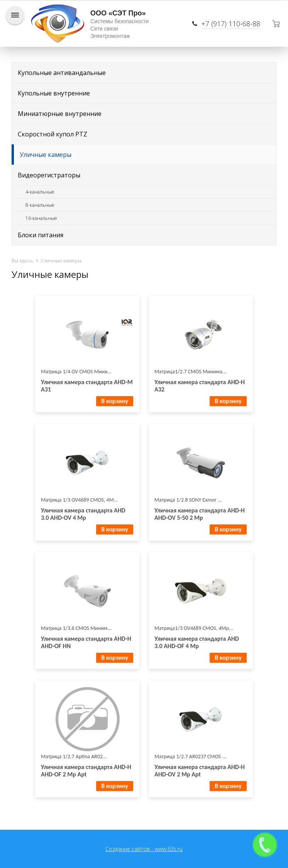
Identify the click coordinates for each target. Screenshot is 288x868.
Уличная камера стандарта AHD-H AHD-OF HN (86, 642)
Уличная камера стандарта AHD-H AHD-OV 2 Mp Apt (200, 771)
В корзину (114, 401)
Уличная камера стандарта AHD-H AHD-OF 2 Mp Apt (86, 771)
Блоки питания (41, 235)
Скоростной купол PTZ (53, 134)
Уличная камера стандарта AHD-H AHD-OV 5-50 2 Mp (200, 514)
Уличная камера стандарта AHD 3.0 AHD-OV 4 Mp (83, 514)
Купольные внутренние (54, 93)
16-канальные (41, 218)
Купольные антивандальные (62, 73)
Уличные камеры (46, 155)
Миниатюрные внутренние (60, 114)
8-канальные (40, 205)
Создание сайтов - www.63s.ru (144, 849)
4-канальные (40, 192)
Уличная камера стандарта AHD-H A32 (200, 386)
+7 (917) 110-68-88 (231, 24)
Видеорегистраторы (49, 175)
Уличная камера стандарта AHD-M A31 (87, 386)
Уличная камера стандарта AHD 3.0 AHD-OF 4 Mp (197, 642)
